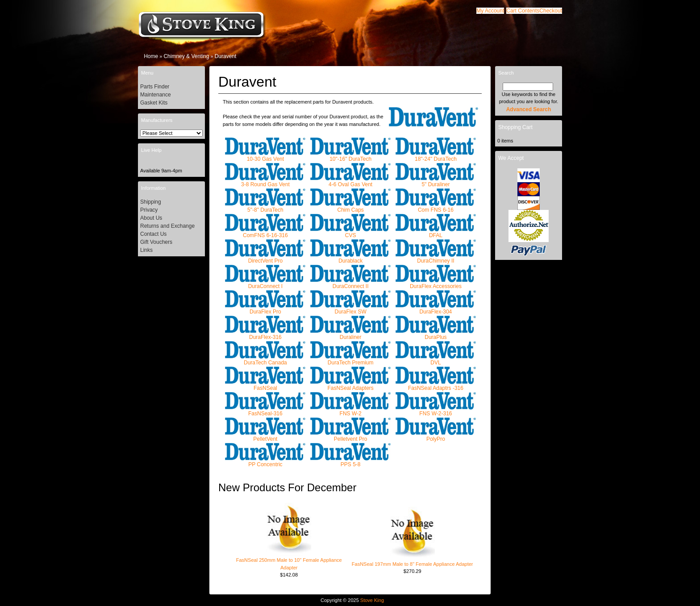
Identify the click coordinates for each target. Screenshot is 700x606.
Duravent (226, 56)
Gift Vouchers (156, 242)
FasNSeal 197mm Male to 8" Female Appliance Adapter (412, 564)
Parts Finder (155, 87)
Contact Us (153, 234)
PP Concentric (265, 462)
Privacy (149, 210)
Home (151, 56)
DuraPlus (436, 334)
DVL (436, 360)
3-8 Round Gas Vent (265, 182)
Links (146, 250)
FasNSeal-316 (265, 411)
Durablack (350, 258)
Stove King (372, 600)
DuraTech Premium (350, 360)
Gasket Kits (154, 103)
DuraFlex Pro (265, 309)
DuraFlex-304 (436, 309)
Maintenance (156, 95)
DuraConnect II (350, 283)
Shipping (151, 202)
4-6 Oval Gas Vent (350, 182)
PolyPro (436, 436)
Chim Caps (350, 207)
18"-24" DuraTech (436, 156)
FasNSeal (265, 385)
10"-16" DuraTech (350, 156)
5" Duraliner (436, 182)
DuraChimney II (436, 258)
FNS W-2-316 (436, 411)
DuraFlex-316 (265, 334)
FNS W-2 (350, 411)
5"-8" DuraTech (265, 207)
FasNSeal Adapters (350, 385)
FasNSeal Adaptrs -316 (436, 385)
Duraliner (350, 334)
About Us (151, 218)
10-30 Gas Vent (265, 156)
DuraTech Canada (265, 360)
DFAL (436, 232)
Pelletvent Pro (350, 436)
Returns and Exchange (167, 226)
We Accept (511, 158)
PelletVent (265, 436)
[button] (523, 11)
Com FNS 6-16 (436, 207)
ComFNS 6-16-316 (265, 232)
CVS (350, 232)
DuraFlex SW (350, 309)
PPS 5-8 (350, 462)
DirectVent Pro (265, 258)
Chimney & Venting (186, 56)
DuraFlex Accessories (436, 283)
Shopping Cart (515, 127)
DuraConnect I (265, 283)
